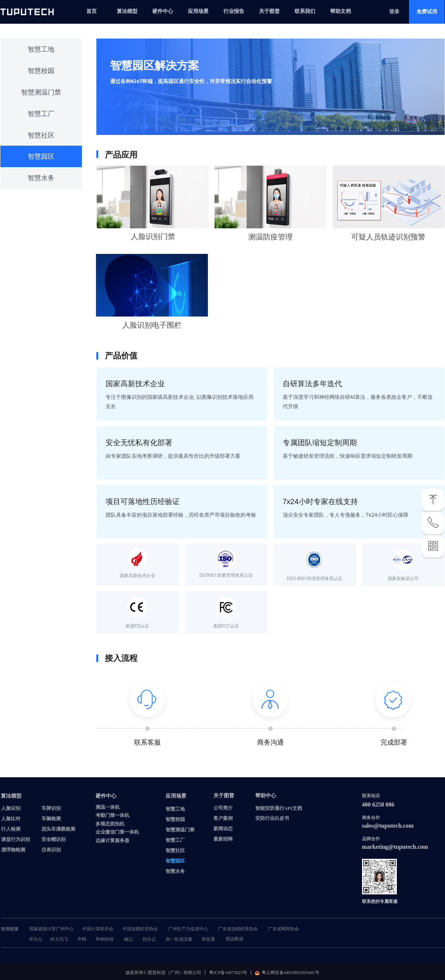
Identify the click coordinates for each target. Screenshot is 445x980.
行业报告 (234, 11)
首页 (92, 11)
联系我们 (305, 11)
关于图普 (269, 11)
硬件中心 (163, 11)
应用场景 (198, 11)
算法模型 (127, 11)
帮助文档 (341, 11)
